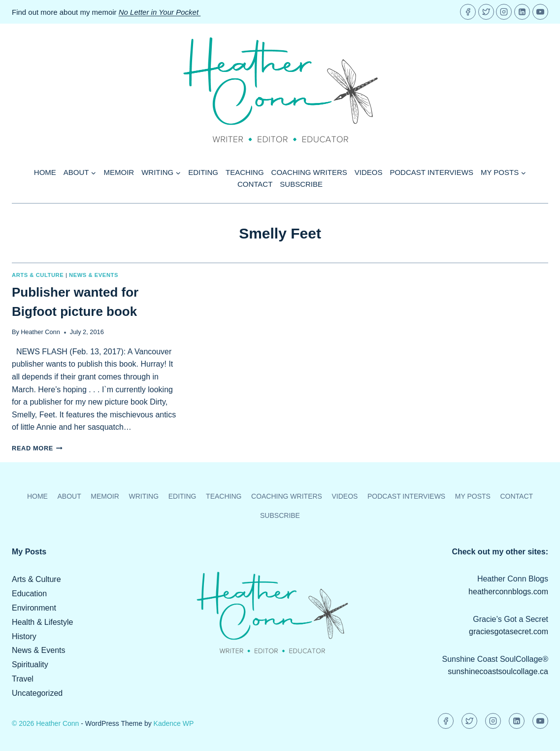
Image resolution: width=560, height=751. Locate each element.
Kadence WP (174, 723)
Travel (23, 679)
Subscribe (301, 184)
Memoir (119, 172)
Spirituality (30, 665)
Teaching (245, 172)
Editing (203, 172)
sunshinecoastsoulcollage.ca (498, 671)
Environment (34, 608)
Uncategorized (37, 693)
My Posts (473, 496)
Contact (255, 184)
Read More (37, 448)
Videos (369, 172)
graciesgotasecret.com (509, 632)
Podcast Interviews (431, 172)
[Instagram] (504, 12)
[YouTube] (540, 12)
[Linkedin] (522, 12)
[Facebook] (468, 12)
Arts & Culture (38, 275)
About (69, 496)
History (24, 636)
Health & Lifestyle (43, 622)
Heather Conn (40, 332)
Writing (144, 496)
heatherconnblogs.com (508, 592)
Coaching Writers (309, 172)
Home (45, 172)
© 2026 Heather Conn (45, 723)
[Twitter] (486, 12)
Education (29, 594)
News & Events (94, 275)
